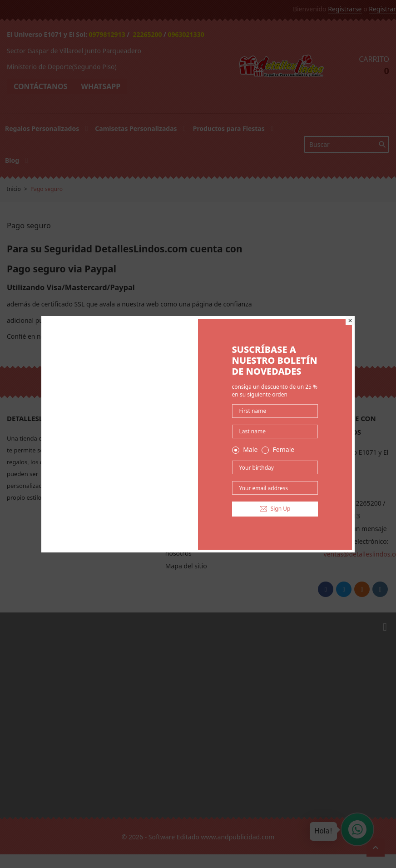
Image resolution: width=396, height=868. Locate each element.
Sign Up (275, 509)
